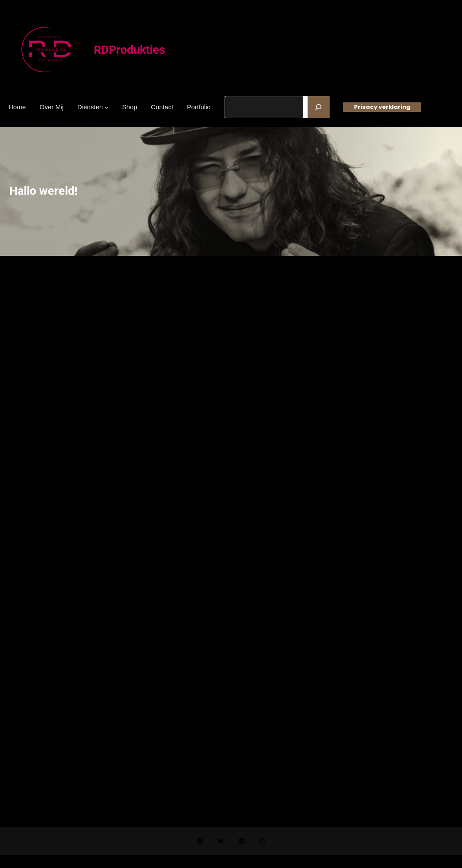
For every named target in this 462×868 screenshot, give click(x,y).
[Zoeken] (318, 107)
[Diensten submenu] (106, 107)
